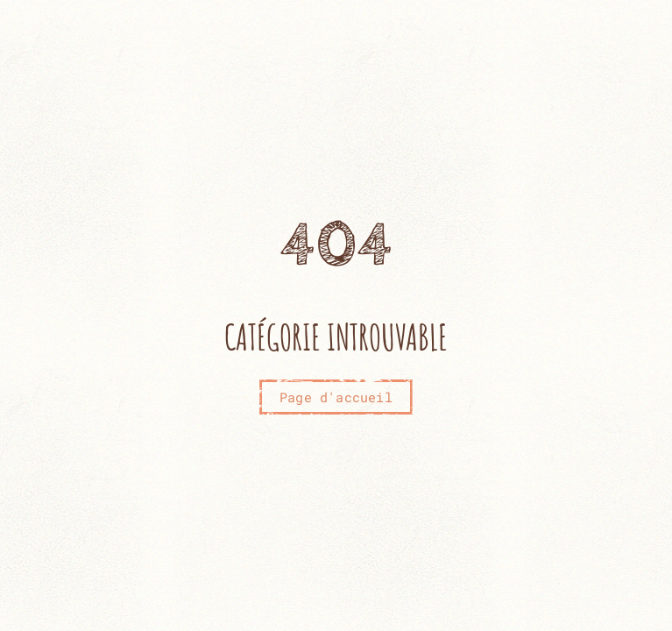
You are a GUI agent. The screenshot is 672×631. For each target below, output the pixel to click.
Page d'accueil (336, 397)
